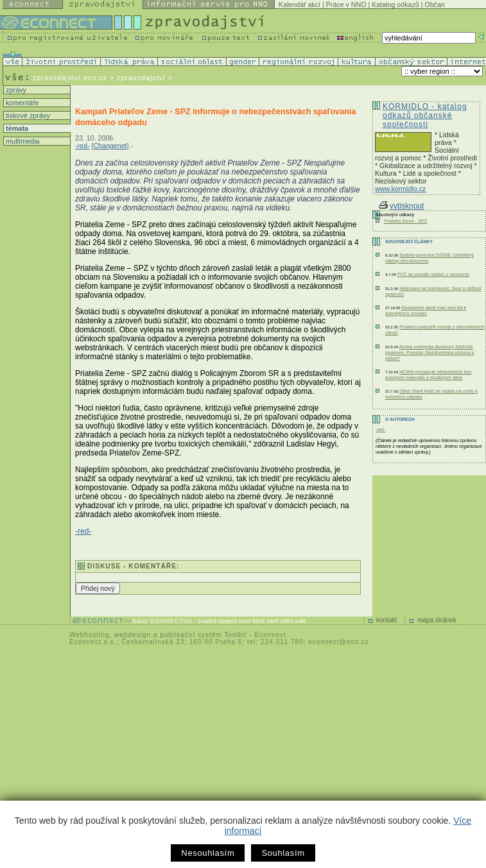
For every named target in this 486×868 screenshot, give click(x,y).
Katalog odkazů (395, 4)
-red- (82, 146)
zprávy (15, 90)
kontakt (386, 620)
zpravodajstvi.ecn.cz (70, 78)
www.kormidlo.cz (400, 189)
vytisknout (401, 206)
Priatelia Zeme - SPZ (405, 221)
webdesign (133, 635)
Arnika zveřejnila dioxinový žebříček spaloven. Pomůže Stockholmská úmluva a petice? (430, 353)
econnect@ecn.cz (339, 642)
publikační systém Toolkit (203, 635)
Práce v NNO (346, 4)
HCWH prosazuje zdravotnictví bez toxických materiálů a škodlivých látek (429, 375)
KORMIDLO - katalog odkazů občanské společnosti (425, 115)
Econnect (270, 635)
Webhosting (90, 635)
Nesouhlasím (208, 853)
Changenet (110, 146)
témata (16, 128)
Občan (434, 4)
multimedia (22, 141)
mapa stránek (437, 620)
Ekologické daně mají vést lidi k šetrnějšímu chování (426, 311)
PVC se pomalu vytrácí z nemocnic (433, 274)
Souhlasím (283, 853)
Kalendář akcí (299, 4)
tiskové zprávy (27, 115)
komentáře (21, 103)
